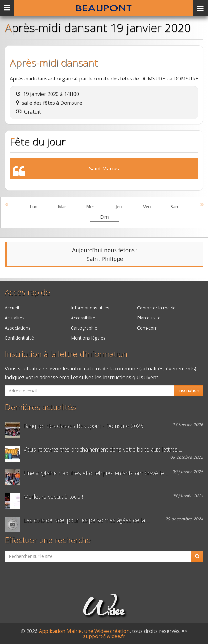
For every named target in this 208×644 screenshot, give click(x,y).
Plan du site (149, 318)
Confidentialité (19, 338)
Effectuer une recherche (48, 540)
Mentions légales (88, 338)
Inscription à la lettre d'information (66, 354)
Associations (18, 328)
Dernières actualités (40, 407)
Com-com (147, 328)
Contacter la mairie (156, 308)
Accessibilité (83, 318)
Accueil (12, 308)
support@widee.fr (104, 636)
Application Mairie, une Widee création (84, 631)
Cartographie (84, 328)
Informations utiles (90, 308)
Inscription (189, 390)
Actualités (15, 318)
